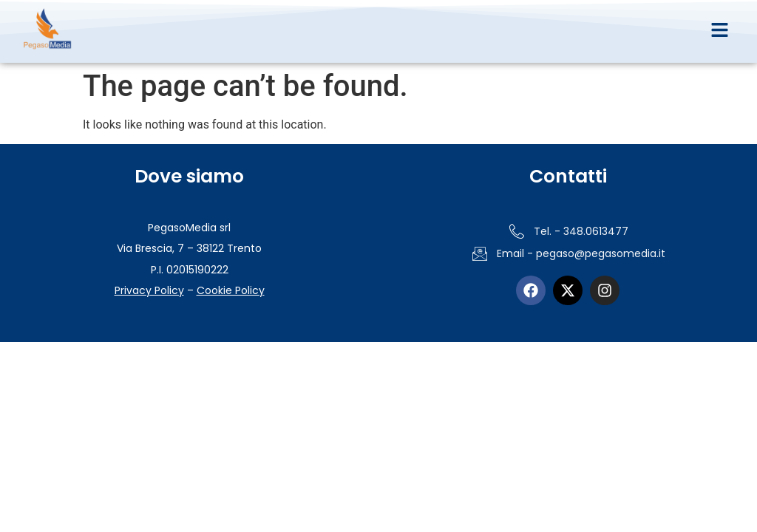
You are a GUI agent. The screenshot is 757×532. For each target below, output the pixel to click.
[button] (719, 31)
